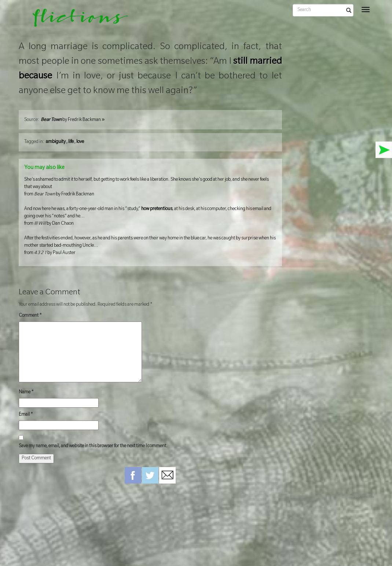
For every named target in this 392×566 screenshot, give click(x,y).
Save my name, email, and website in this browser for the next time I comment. (93, 446)
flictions (75, 20)
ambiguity (56, 142)
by (73, 120)
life (71, 142)
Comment (30, 316)
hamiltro (367, 497)
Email (26, 415)
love (80, 142)
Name (26, 393)
